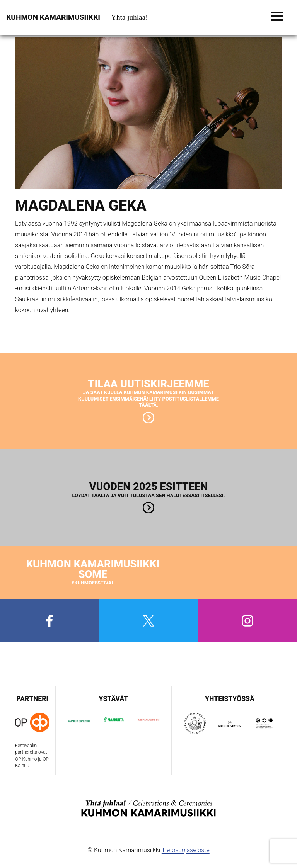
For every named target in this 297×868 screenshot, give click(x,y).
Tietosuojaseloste (186, 850)
